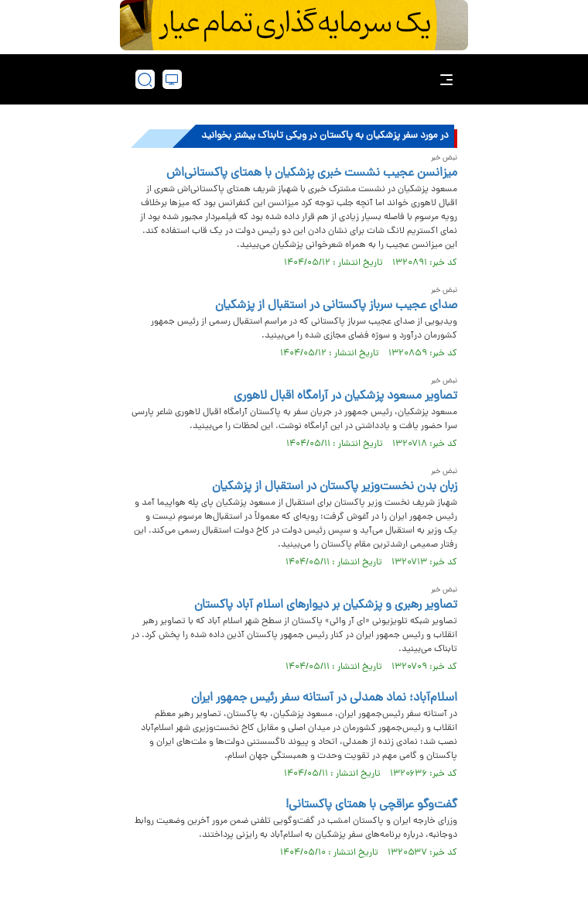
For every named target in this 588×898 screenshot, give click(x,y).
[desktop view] (172, 79)
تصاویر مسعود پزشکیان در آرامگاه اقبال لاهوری (345, 396)
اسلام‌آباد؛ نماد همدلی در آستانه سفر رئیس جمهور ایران (324, 698)
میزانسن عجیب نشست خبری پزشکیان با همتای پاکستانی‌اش (312, 173)
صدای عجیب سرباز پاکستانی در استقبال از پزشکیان (336, 306)
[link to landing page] (299, 79)
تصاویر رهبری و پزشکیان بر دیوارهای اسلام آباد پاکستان (326, 605)
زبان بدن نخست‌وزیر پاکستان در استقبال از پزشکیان (335, 487)
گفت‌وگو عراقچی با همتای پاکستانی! (371, 805)
